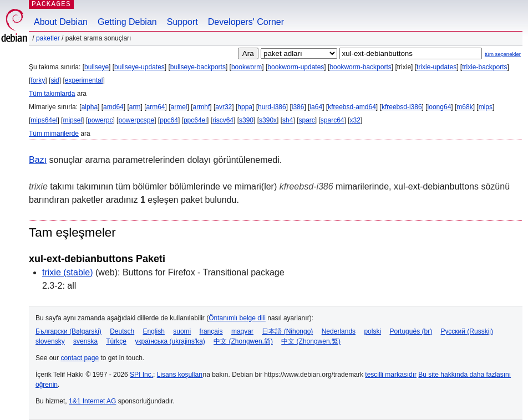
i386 (298, 107)
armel (179, 107)
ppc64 (169, 120)
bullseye (97, 67)
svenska (85, 341)
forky (38, 80)
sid (55, 80)
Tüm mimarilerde (54, 134)
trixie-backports (484, 67)
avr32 (224, 107)
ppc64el (195, 120)
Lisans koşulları (180, 375)
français (211, 331)
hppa (245, 107)
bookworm (247, 67)
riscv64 (223, 120)
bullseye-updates (139, 67)
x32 (355, 120)
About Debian (61, 22)
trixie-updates (436, 67)
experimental (84, 80)
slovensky (50, 341)
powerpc (100, 120)
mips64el (44, 120)
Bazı (38, 160)
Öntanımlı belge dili (237, 318)
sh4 (288, 120)
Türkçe (116, 341)
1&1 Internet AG (92, 401)
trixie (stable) (68, 272)
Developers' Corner (246, 22)
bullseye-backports (198, 67)
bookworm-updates (296, 67)
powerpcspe (136, 120)
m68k (464, 107)
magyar (242, 331)
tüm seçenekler (503, 54)
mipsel (72, 120)
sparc (306, 120)
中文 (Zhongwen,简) (243, 341)
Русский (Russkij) (467, 331)
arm (135, 107)
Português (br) (411, 331)
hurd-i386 (272, 107)
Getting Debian (127, 22)
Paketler (48, 38)
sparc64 (332, 120)
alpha (90, 107)
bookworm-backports (360, 67)
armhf (202, 107)
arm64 (155, 107)
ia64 (316, 107)
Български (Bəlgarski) (68, 331)
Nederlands (339, 331)
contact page (80, 358)
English (154, 331)
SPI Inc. (141, 375)
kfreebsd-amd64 (352, 107)
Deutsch (122, 331)
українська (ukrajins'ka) (170, 341)
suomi (182, 331)
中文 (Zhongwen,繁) (311, 341)
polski (372, 331)
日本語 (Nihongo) (287, 331)
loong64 (440, 107)
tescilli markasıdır (391, 375)
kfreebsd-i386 (402, 107)
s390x (268, 120)
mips (486, 107)
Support (182, 22)
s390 (246, 120)
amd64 (113, 107)
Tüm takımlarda (52, 94)
